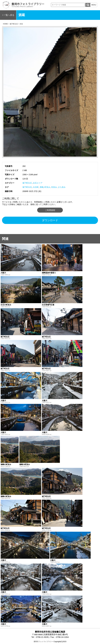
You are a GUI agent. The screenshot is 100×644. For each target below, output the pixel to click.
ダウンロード (50, 220)
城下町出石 (27, 183)
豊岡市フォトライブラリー (43, 642)
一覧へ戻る (9, 15)
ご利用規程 (50, 210)
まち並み (62, 187)
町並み (47, 187)
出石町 (36, 187)
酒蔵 (42, 187)
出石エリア (38, 183)
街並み (54, 187)
